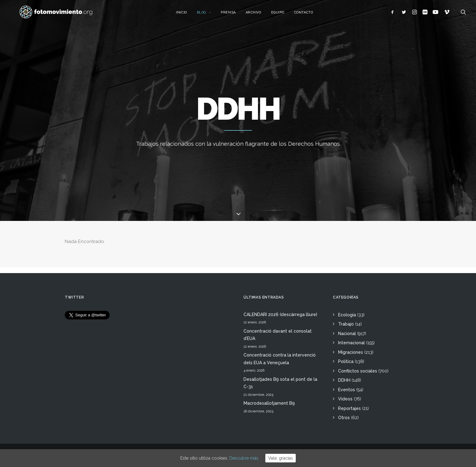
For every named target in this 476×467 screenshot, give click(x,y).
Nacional (347, 334)
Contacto (310, 15)
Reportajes (349, 408)
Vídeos (345, 399)
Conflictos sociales (358, 371)
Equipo (285, 15)
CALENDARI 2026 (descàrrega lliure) (280, 315)
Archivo (260, 15)
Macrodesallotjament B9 (269, 403)
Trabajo (346, 324)
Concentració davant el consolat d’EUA (278, 335)
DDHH (344, 380)
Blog (211, 15)
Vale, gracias (281, 458)
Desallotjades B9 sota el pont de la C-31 (280, 383)
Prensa (235, 15)
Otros (344, 418)
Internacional (351, 343)
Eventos (347, 390)
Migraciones (351, 352)
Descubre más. (244, 458)
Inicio (188, 15)
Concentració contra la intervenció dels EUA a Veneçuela (280, 359)
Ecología (347, 315)
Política (346, 361)
